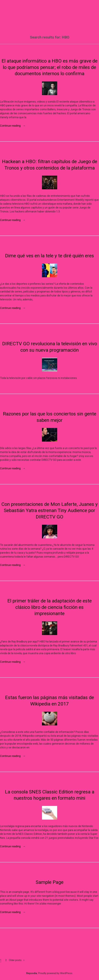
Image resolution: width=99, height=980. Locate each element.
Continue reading (13, 126)
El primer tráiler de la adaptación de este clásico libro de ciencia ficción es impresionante (49, 607)
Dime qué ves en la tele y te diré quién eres (49, 256)
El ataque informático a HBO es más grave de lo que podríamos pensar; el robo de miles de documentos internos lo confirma (49, 67)
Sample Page (50, 882)
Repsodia (32, 973)
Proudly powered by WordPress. (55, 973)
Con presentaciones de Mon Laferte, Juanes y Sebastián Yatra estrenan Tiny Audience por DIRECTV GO (49, 510)
